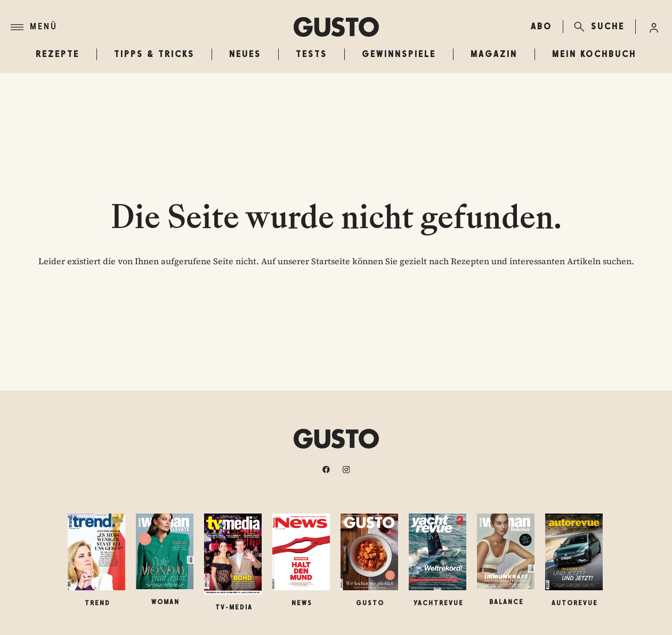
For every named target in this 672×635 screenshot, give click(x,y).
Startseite (331, 261)
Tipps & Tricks (154, 54)
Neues (245, 54)
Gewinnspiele (399, 54)
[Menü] (152, 27)
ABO (541, 26)
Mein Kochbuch (594, 54)
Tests (311, 54)
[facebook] (326, 469)
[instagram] (346, 469)
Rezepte (58, 54)
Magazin (494, 54)
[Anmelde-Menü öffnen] (654, 27)
